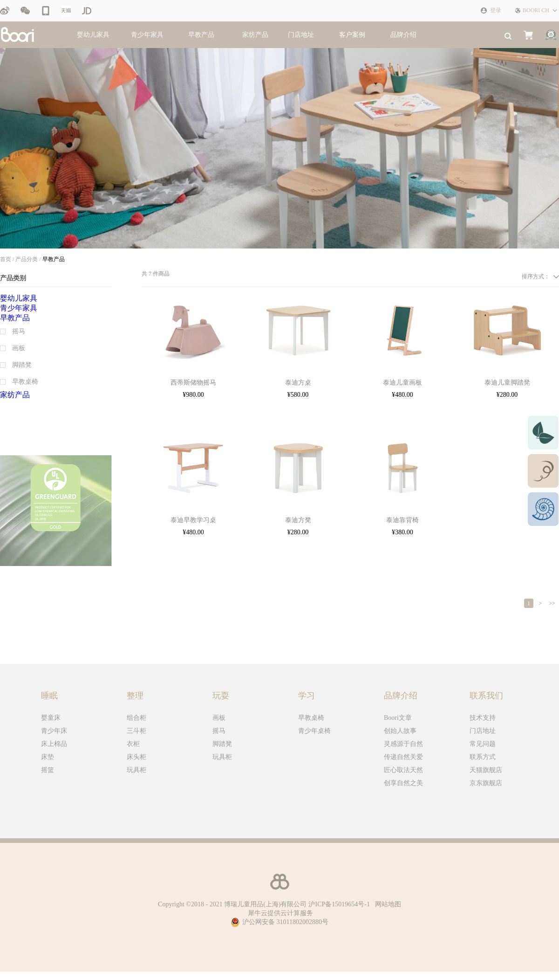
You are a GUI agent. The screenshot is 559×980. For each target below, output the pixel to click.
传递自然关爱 (403, 757)
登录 (496, 10)
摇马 (219, 731)
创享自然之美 (403, 783)
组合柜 (136, 718)
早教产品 (201, 35)
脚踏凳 (222, 744)
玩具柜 (136, 770)
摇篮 (48, 770)
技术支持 (483, 718)
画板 (219, 718)
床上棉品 (54, 744)
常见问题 (483, 744)
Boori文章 (398, 718)
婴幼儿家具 (93, 35)
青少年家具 (147, 35)
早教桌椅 (311, 718)
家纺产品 (255, 35)
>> (552, 603)
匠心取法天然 (403, 770)
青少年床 (54, 731)
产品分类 (27, 259)
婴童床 (51, 718)
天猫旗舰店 (486, 770)
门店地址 (483, 731)
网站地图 (386, 904)
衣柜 (133, 744)
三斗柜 (136, 731)
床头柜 (136, 757)
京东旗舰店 (486, 783)
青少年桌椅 (314, 731)
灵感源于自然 (403, 744)
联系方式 (483, 757)
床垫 (48, 757)
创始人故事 (400, 731)
